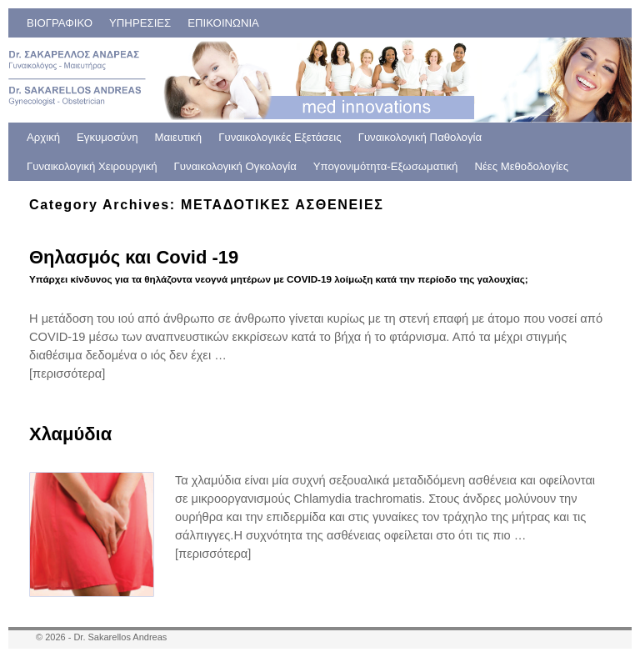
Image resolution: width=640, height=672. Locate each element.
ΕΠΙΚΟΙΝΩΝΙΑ (223, 23)
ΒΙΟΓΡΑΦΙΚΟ (60, 23)
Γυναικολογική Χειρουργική (92, 166)
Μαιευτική (179, 137)
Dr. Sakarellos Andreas (120, 637)
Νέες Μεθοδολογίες (521, 166)
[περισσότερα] (67, 374)
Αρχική (43, 137)
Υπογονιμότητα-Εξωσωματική (386, 166)
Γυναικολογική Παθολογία (420, 137)
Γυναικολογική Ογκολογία (235, 166)
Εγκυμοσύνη (107, 137)
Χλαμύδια (70, 434)
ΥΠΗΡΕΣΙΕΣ (140, 23)
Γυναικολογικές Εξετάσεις (280, 137)
